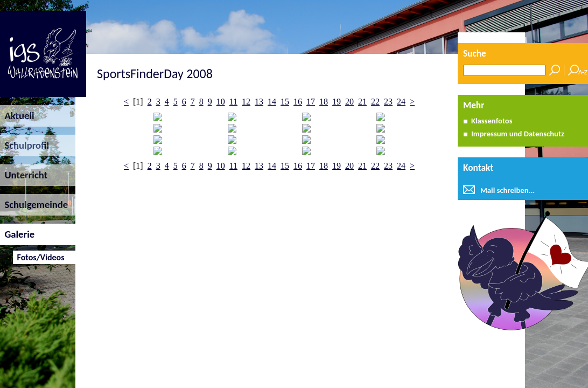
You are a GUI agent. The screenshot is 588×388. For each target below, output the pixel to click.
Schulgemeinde (34, 205)
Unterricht (24, 175)
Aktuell (17, 116)
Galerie (17, 234)
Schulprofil (24, 145)
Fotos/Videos (38, 257)
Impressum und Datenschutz (518, 134)
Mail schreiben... (507, 190)
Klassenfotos (492, 121)
